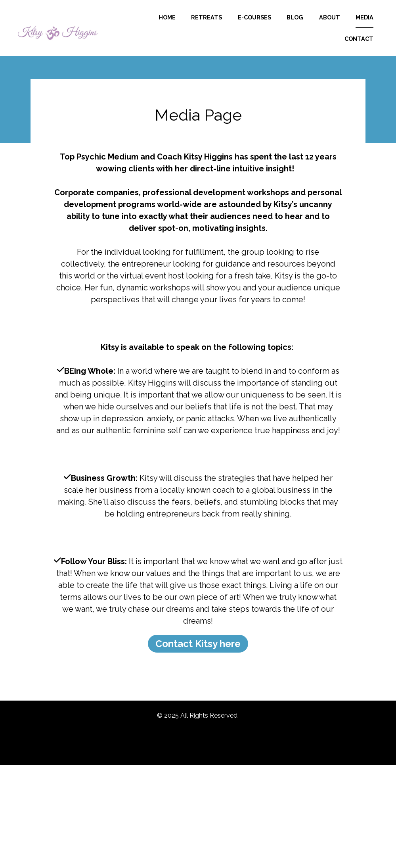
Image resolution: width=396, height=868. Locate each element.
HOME (200, 26)
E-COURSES (288, 26)
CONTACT (359, 47)
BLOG (329, 26)
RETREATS (240, 26)
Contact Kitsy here (198, 661)
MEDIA (320, 47)
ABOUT (363, 26)
